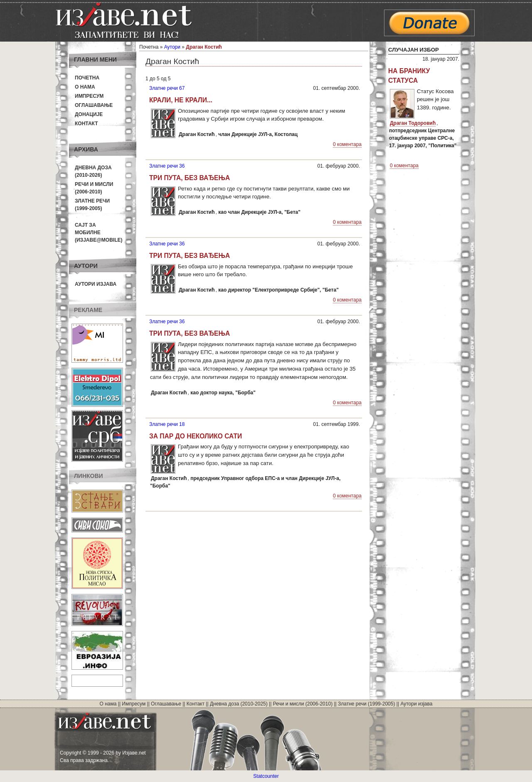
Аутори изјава (96, 284)
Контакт (86, 124)
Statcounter (266, 776)
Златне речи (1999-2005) (366, 704)
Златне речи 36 (167, 166)
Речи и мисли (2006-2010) (303, 704)
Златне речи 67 (167, 88)
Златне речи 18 (167, 424)
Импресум (89, 96)
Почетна (87, 78)
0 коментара (347, 144)
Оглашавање (94, 105)
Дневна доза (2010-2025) (239, 704)
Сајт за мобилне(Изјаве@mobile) (99, 233)
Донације (89, 114)
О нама (85, 87)
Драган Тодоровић (413, 123)
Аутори (172, 47)
